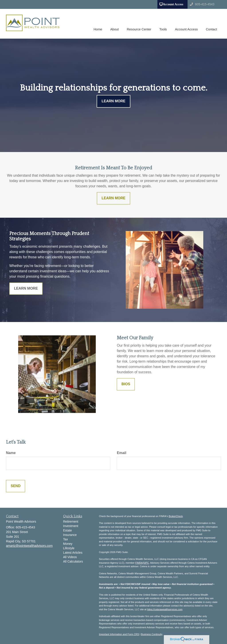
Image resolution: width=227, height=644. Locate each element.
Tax (66, 539)
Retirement (71, 522)
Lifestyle (69, 548)
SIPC (146, 563)
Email (122, 453)
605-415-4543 (202, 4)
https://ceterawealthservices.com (165, 609)
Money (68, 544)
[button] (116, 24)
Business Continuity (152, 634)
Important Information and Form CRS (119, 634)
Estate (68, 530)
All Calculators (73, 561)
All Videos (70, 557)
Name (11, 453)
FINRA (139, 563)
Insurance (70, 535)
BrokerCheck (176, 516)
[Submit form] (16, 486)
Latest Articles (73, 553)
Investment (71, 526)
